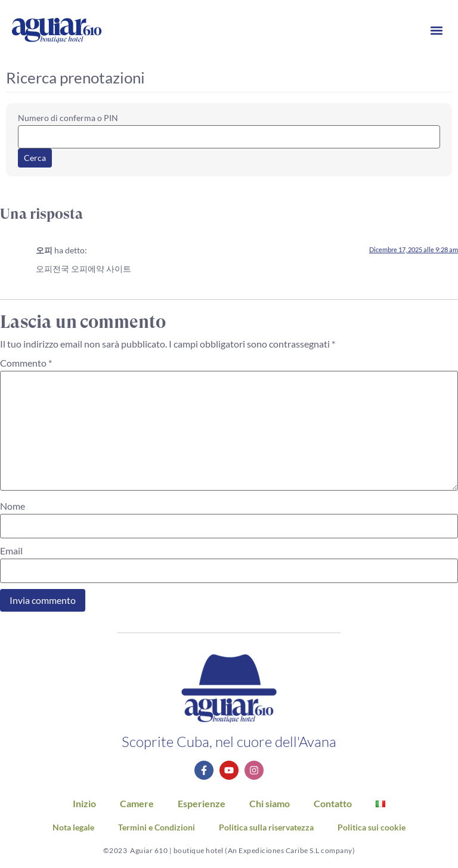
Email (11, 551)
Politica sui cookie (372, 827)
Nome (13, 506)
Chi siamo (270, 803)
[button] (436, 31)
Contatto (333, 803)
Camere (137, 803)
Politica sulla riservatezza (266, 827)
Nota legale (73, 827)
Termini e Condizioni (157, 827)
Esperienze (202, 803)
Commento (26, 363)
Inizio (84, 803)
